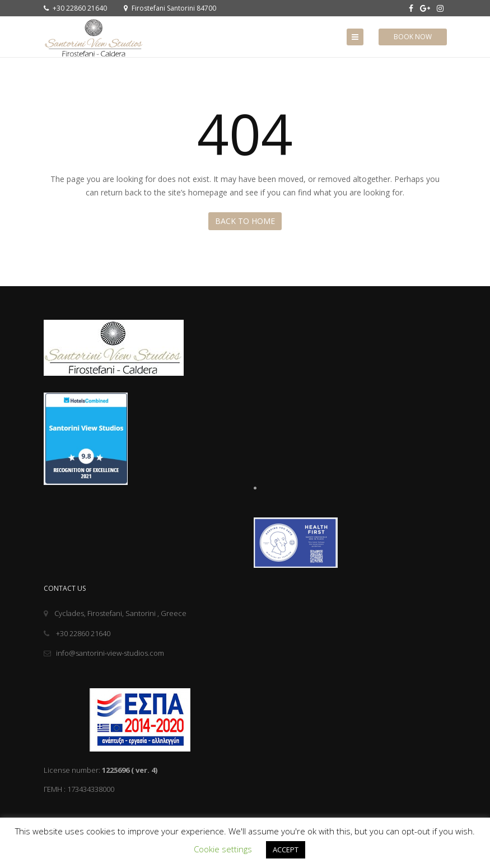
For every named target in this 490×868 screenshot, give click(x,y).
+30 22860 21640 (75, 8)
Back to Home (245, 221)
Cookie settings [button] (223, 849)
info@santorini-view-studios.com (104, 653)
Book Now (413, 37)
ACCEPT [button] (286, 850)
